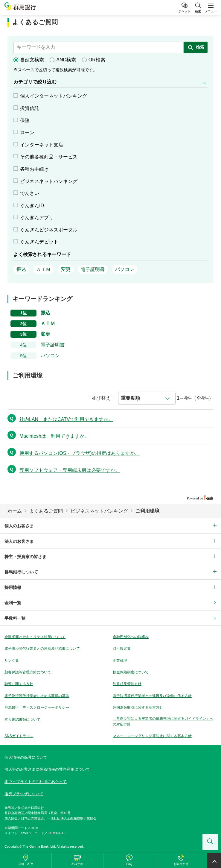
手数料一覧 (15, 618)
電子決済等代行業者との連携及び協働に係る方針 (152, 696)
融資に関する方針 (19, 684)
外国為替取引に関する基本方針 (138, 708)
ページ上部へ (214, 861)
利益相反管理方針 (127, 684)
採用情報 (13, 587)
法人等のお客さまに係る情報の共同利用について (47, 769)
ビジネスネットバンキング (99, 511)
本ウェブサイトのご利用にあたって (36, 782)
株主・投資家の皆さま (25, 557)
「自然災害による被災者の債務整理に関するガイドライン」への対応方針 (163, 721)
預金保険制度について (131, 672)
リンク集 (12, 661)
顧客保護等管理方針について (28, 672)
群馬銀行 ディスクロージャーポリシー (37, 708)
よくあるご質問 (46, 511)
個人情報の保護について (26, 757)
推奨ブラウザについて (24, 794)
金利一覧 (13, 603)
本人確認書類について (22, 719)
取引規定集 (122, 649)
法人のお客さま (19, 541)
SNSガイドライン (19, 736)
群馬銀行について (21, 572)
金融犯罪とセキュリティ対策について (35, 637)
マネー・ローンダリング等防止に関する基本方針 (152, 736)
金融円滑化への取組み (131, 637)
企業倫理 (120, 661)
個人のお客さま (19, 526)
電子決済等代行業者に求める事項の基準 (37, 696)
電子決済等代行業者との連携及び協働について (42, 649)
